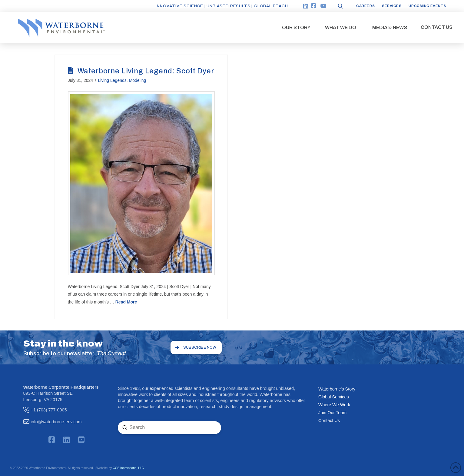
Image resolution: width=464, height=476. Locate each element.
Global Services (334, 397)
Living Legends (112, 80)
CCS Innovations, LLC (128, 468)
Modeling (138, 80)
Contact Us (329, 421)
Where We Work (334, 405)
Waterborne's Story (337, 389)
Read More (126, 302)
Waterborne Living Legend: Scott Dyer (146, 71)
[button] (296, 28)
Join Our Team (332, 413)
